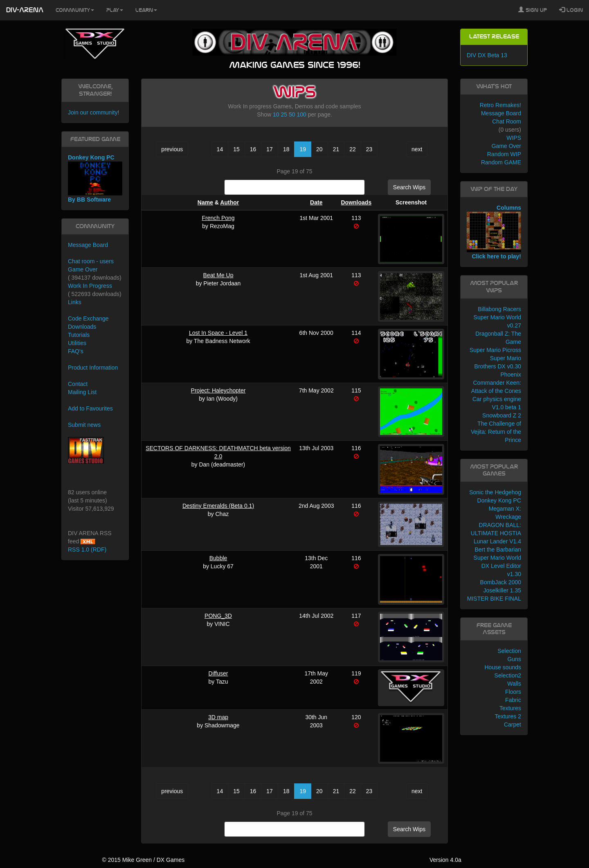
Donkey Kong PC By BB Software (95, 178)
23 (369, 149)
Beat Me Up (218, 275)
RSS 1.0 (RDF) (87, 550)
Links (75, 302)
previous (172, 149)
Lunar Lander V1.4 (497, 541)
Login (571, 10)
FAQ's (76, 351)
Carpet (513, 724)
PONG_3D (218, 616)
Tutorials (79, 335)
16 (253, 149)
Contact (78, 384)
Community (75, 10)
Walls (514, 684)
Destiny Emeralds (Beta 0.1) (218, 506)
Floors (513, 692)
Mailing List (82, 392)
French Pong (218, 218)
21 (336, 149)
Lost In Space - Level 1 (218, 333)
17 (270, 149)
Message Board (88, 245)
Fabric (513, 700)
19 (303, 149)
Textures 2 (508, 716)
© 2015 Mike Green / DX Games (143, 860)
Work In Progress (90, 286)
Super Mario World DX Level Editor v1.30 (497, 566)
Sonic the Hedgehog (495, 492)
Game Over (83, 269)
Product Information (93, 368)
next (417, 149)
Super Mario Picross (495, 350)
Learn (146, 10)
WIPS (514, 138)
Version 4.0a (445, 860)
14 (220, 149)
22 (353, 149)
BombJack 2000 (501, 582)
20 (319, 149)
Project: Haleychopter (218, 390)
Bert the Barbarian (498, 550)
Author (229, 202)
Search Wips (409, 187)
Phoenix (511, 375)
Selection (509, 651)
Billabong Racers (499, 309)
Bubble (218, 558)
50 (292, 114)
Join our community (93, 112)
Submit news (84, 425)
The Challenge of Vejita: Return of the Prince (496, 432)
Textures (510, 708)
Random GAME (501, 162)
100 (301, 114)
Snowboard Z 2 (502, 415)
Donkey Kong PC (499, 500)
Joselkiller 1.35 (502, 590)
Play (115, 10)
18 (286, 149)
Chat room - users (91, 261)
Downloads (356, 202)
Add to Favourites (90, 408)
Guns (514, 659)
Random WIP (504, 154)
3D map (218, 717)
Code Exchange (88, 318)
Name (205, 202)
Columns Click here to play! (494, 232)
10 (276, 114)
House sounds (503, 667)
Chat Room (507, 121)
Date (316, 202)
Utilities (77, 343)
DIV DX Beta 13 (487, 55)
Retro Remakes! (500, 105)
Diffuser (218, 673)
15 (236, 149)
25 (284, 114)
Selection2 (508, 675)
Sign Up (533, 10)
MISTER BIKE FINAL (494, 599)
